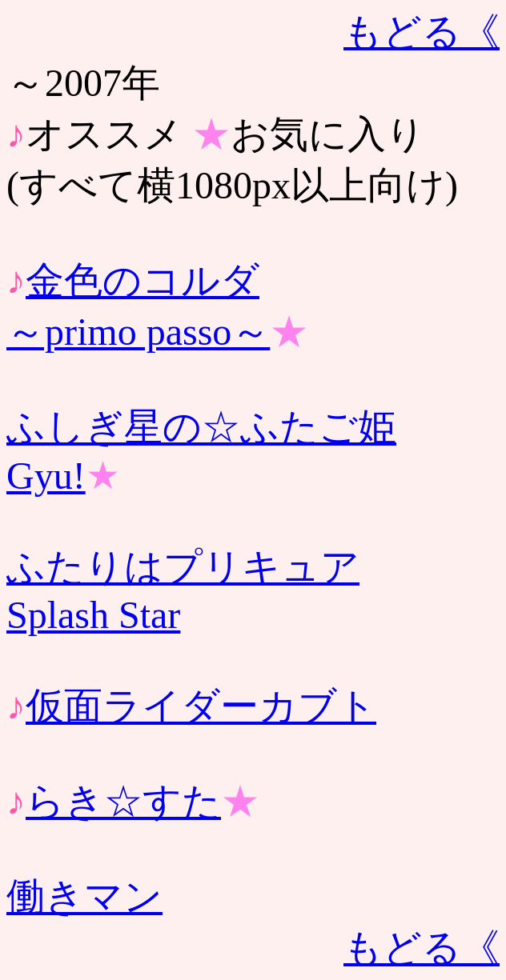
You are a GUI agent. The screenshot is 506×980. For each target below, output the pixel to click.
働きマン (84, 896)
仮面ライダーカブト (201, 706)
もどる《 (422, 32)
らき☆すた (123, 801)
